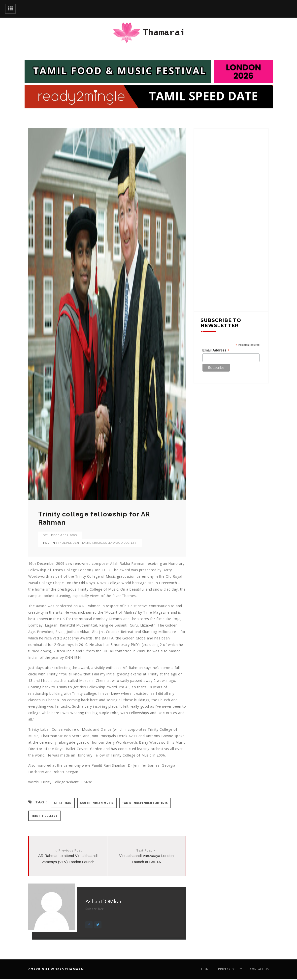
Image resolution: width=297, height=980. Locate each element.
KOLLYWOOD (113, 543)
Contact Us (259, 969)
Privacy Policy (230, 969)
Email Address (216, 350)
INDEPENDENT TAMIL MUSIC (80, 543)
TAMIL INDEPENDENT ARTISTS (145, 803)
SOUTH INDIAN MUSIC (97, 803)
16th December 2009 (60, 535)
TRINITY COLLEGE (44, 816)
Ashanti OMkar (104, 901)
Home (206, 969)
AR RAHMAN (63, 803)
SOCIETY (130, 543)
